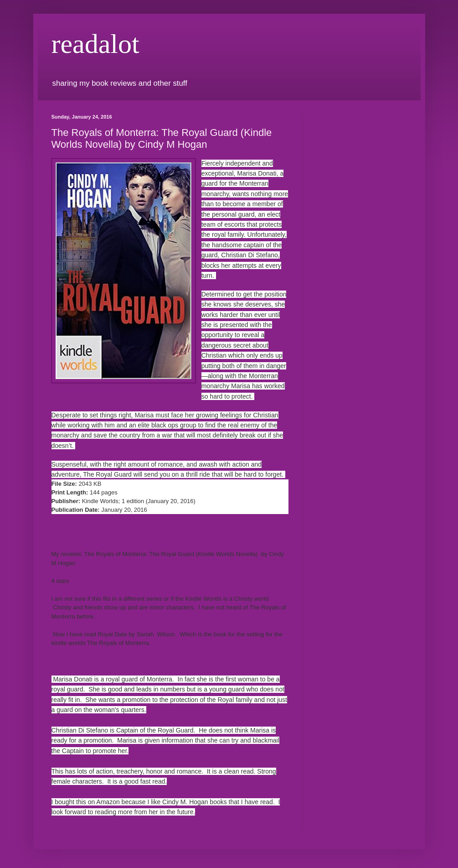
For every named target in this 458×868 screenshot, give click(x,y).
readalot (95, 44)
